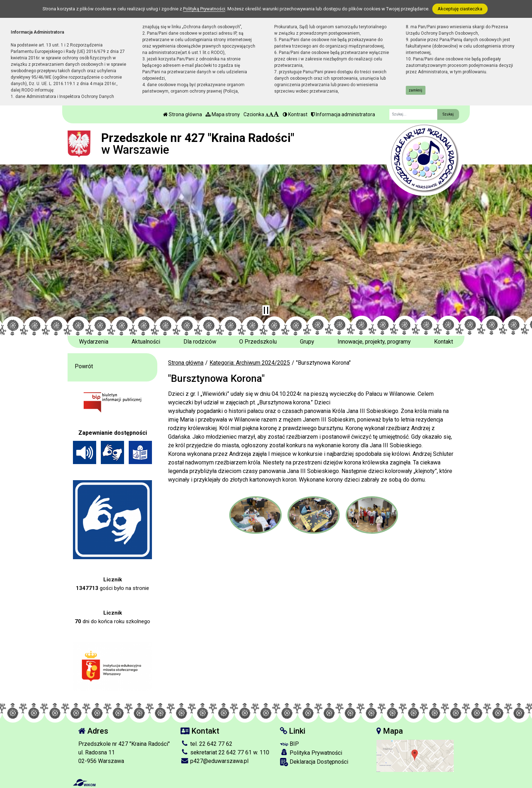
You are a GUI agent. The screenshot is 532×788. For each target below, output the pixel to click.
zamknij (415, 90)
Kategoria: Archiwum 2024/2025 (250, 363)
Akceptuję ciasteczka (460, 9)
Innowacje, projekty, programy (374, 342)
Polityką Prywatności (204, 9)
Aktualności (146, 342)
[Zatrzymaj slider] (266, 310)
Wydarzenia (94, 342)
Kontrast (295, 114)
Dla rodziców (200, 342)
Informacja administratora (343, 114)
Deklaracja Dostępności (314, 762)
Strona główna (183, 114)
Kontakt (444, 342)
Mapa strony (223, 114)
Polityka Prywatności (311, 753)
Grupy (307, 342)
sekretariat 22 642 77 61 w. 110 (225, 752)
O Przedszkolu (258, 342)
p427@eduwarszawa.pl (215, 761)
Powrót (84, 366)
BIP (289, 744)
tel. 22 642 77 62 (206, 744)
